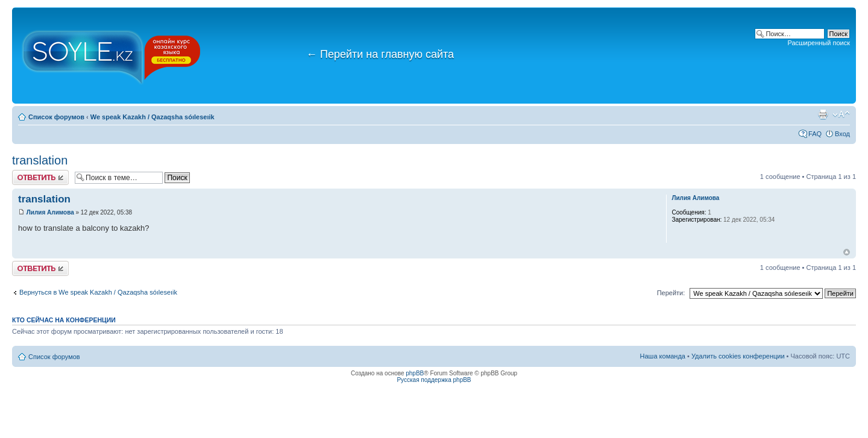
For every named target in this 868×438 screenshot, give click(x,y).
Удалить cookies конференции (738, 356)
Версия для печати (823, 114)
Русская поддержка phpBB (434, 380)
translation (40, 160)
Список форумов (56, 117)
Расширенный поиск (819, 43)
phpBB (415, 373)
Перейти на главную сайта (380, 54)
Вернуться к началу (847, 252)
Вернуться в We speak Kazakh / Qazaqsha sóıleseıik (98, 292)
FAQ (815, 134)
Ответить (40, 177)
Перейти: (671, 293)
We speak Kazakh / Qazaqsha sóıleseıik (153, 117)
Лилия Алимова (50, 212)
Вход (842, 134)
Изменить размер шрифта (841, 114)
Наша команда (663, 356)
